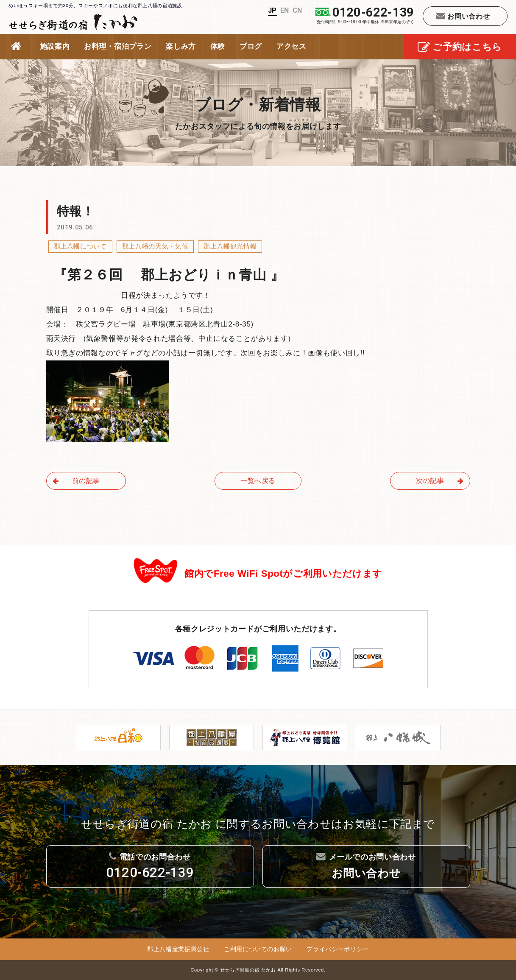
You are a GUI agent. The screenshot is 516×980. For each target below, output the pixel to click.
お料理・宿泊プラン (118, 46)
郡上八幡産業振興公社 (178, 949)
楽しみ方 (181, 46)
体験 (218, 46)
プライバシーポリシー (338, 949)
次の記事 (440, 481)
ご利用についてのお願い (258, 949)
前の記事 (77, 481)
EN (285, 10)
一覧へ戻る (258, 481)
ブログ (251, 46)
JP (272, 10)
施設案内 (55, 46)
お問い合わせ (463, 16)
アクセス (291, 46)
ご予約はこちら (460, 48)
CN (297, 10)
